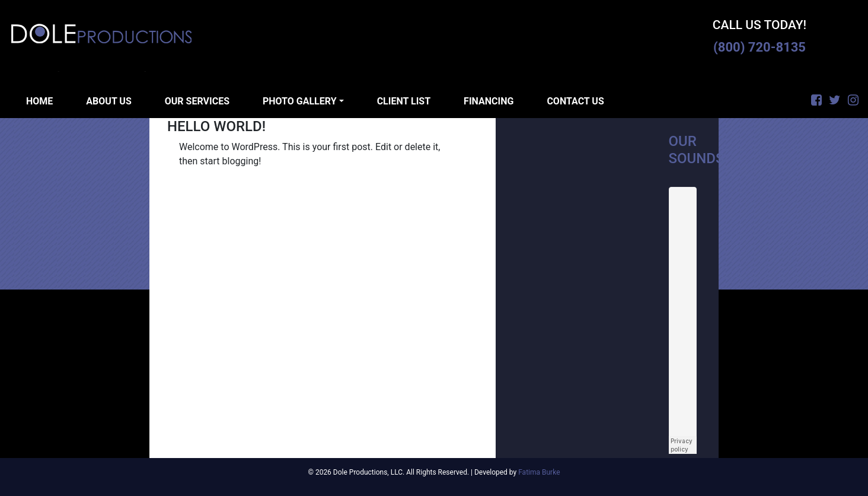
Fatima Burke (539, 472)
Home (39, 101)
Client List (404, 101)
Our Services (197, 101)
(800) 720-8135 (759, 47)
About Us (108, 101)
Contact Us (575, 101)
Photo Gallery (300, 101)
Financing (489, 101)
